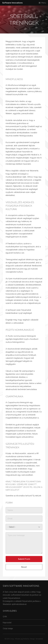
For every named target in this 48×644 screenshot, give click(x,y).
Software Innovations (12, 3)
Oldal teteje (8, 628)
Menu (44, 3)
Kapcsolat (7, 623)
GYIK (5, 617)
